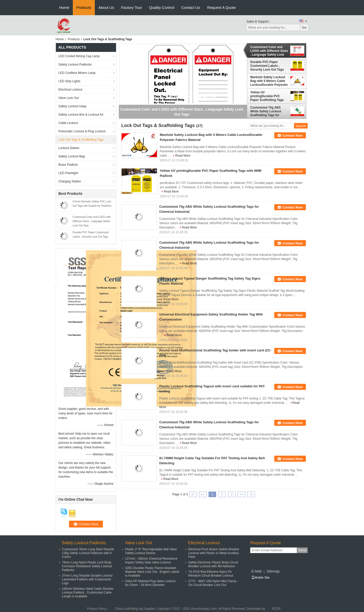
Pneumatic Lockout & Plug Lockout (82, 131)
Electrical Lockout (70, 90)
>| (251, 494)
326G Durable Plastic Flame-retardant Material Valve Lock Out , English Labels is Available (152, 572)
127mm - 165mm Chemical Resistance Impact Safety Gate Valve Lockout (151, 561)
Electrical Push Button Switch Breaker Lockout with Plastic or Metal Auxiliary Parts (214, 553)
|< (193, 494)
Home (64, 7)
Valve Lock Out (69, 98)
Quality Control (162, 7)
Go (304, 27)
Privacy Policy (97, 609)
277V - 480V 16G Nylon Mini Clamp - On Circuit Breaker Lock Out (213, 583)
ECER (276, 609)
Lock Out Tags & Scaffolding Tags (81, 140)
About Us (106, 7)
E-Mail (257, 571)
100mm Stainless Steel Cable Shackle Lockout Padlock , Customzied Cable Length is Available (88, 593)
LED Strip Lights (69, 81)
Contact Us (191, 7)
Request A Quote (221, 7)
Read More (183, 156)
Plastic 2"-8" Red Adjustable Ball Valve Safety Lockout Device (151, 551)
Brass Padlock (68, 165)
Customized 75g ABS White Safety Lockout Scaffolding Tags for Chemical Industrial (266, 111)
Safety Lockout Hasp (72, 106)
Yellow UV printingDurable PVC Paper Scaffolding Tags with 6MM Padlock (267, 96)
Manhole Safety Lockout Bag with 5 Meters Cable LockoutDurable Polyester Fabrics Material (269, 81)
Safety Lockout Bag (72, 156)
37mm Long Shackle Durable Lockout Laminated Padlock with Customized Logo (87, 579)
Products (84, 7)
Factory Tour (132, 7)
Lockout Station (69, 148)
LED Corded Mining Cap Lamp (79, 56)
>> (241, 494)
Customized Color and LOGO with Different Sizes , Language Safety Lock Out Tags (92, 221)
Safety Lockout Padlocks (75, 65)
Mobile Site (260, 578)
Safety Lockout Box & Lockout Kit (81, 115)
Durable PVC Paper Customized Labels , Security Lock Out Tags (267, 66)
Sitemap (273, 571)
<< (202, 494)
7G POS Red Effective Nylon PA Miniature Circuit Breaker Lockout (211, 574)
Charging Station (70, 181)
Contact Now (293, 135)
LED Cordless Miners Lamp (77, 73)
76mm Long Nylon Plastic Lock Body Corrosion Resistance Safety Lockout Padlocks (87, 566)
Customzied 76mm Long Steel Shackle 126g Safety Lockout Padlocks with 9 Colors (88, 553)
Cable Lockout (68, 123)
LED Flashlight (68, 173)
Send (302, 550)
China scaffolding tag (129, 609)
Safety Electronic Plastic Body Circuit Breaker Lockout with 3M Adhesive (213, 564)
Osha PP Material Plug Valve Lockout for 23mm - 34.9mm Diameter (150, 583)
